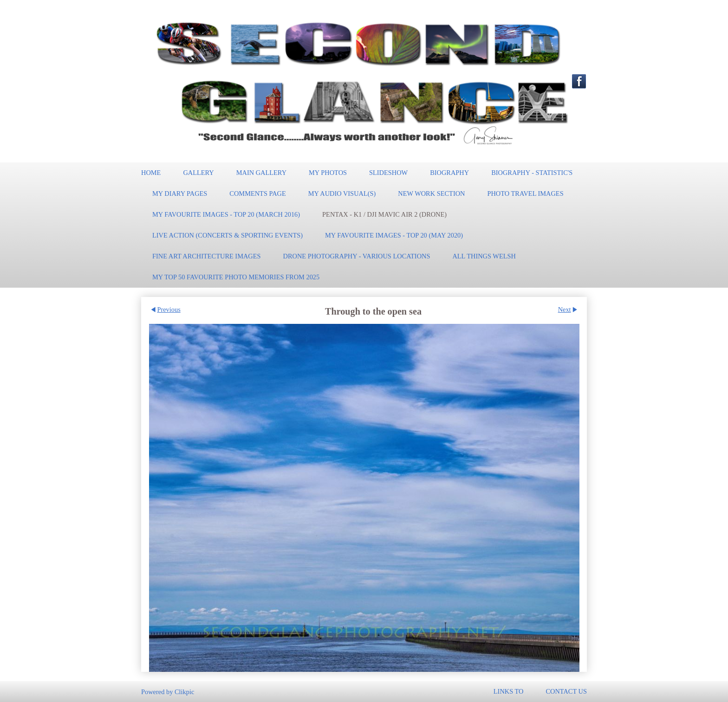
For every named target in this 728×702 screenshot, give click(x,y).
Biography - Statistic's (532, 173)
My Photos (328, 173)
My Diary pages (180, 193)
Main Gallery (261, 173)
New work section (431, 193)
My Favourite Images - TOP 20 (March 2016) (226, 214)
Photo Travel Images (525, 193)
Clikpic (184, 691)
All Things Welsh (484, 256)
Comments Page (257, 193)
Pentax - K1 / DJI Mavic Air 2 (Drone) (384, 214)
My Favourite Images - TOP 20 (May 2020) (394, 235)
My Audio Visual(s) (342, 193)
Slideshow (388, 173)
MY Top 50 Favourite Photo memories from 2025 (236, 277)
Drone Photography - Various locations (357, 256)
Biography (449, 173)
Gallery (198, 173)
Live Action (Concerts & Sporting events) (227, 235)
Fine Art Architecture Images (207, 256)
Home (151, 173)
